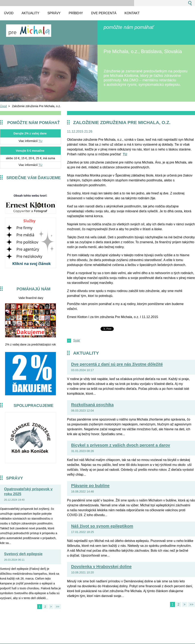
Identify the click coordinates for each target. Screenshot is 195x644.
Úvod (3, 106)
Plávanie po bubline (90, 486)
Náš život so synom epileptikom (102, 526)
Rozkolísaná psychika (92, 405)
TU (40, 141)
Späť (77, 341)
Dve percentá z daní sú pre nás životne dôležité (117, 364)
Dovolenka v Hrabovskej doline (101, 567)
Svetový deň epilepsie (23, 554)
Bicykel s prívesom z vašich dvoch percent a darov (121, 445)
